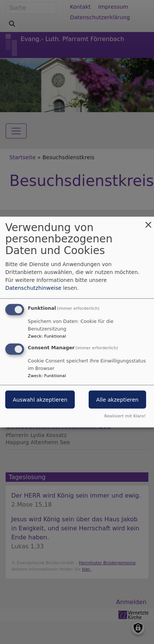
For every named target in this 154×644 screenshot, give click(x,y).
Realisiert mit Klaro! (125, 416)
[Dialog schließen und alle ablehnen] (148, 221)
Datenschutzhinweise (33, 288)
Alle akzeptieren (117, 400)
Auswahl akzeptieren (40, 400)
